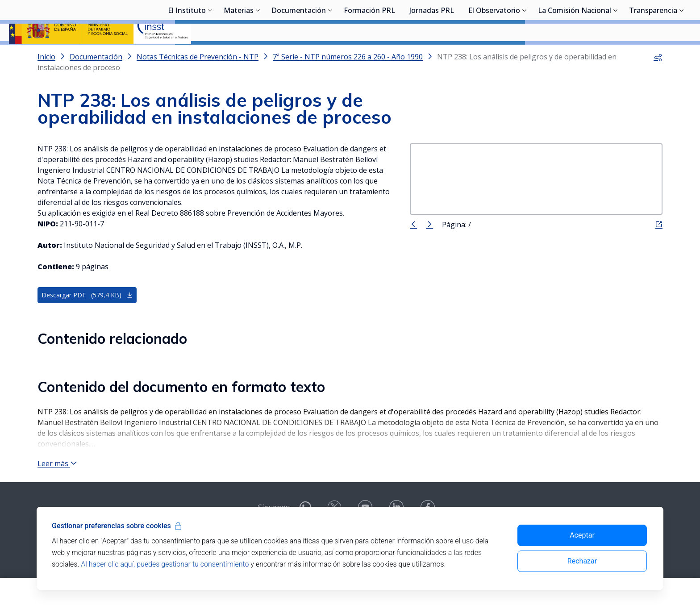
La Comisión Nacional (575, 56)
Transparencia (653, 56)
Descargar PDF (87, 319)
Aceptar (582, 535)
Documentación (299, 56)
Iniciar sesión (657, 20)
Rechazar (582, 561)
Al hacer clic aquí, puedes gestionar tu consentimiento (165, 564)
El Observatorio (494, 56)
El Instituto (187, 56)
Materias (239, 56)
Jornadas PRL (432, 56)
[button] (658, 80)
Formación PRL (369, 56)
